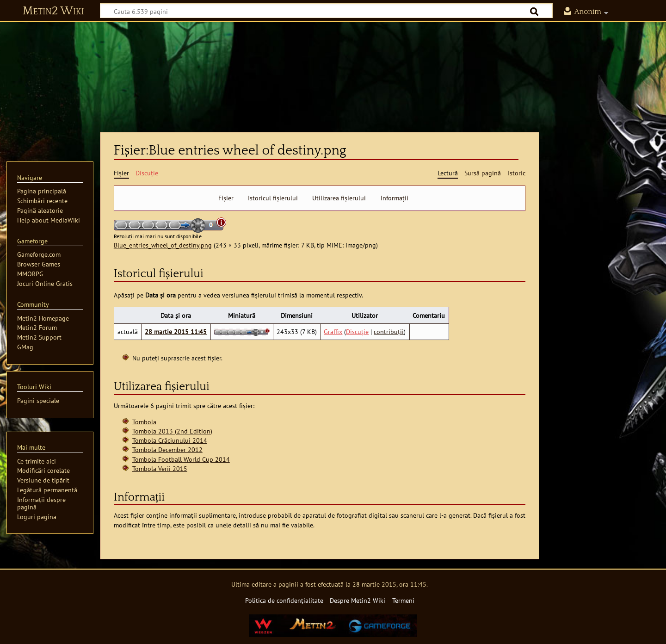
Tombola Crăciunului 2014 (170, 440)
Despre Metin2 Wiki (358, 600)
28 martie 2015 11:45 (176, 331)
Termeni (403, 600)
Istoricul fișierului (273, 198)
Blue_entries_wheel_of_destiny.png (163, 245)
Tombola (144, 422)
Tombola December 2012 (167, 449)
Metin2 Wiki (53, 11)
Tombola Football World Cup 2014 (181, 459)
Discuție (357, 331)
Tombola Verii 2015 (160, 468)
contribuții (389, 331)
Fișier (226, 198)
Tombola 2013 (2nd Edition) (172, 431)
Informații (395, 198)
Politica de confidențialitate (284, 600)
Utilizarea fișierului (339, 198)
